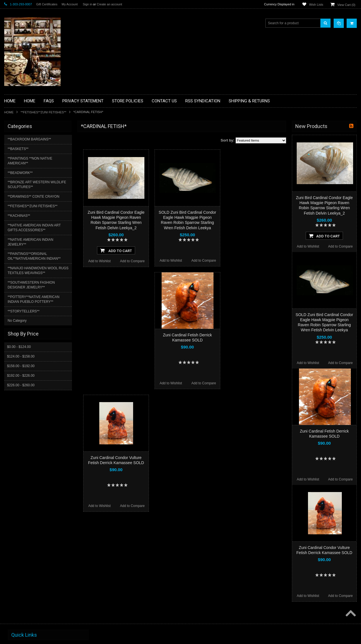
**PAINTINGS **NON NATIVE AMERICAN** (30, 161)
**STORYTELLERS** (24, 311)
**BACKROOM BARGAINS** (29, 139)
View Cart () (346, 5)
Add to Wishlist (99, 261)
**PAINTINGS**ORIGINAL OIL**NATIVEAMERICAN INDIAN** (34, 256)
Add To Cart (116, 250)
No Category (17, 321)
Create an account (109, 4)
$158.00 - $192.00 (21, 366)
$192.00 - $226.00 (21, 376)
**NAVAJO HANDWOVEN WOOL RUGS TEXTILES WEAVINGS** (38, 271)
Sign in (87, 4)
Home (9, 112)
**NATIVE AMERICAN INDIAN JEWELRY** (30, 242)
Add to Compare (132, 261)
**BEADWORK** (20, 173)
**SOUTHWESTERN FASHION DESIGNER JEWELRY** (31, 285)
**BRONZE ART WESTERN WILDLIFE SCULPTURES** (37, 185)
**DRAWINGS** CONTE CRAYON (33, 197)
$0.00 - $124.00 (19, 347)
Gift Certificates (47, 4)
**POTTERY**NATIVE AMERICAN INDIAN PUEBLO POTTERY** (34, 299)
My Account (70, 4)
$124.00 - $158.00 (21, 356)
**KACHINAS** (19, 216)
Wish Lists (316, 5)
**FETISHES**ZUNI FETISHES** (43, 112)
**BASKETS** (18, 149)
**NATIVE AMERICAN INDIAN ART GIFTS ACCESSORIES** (34, 228)
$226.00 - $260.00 (21, 385)
